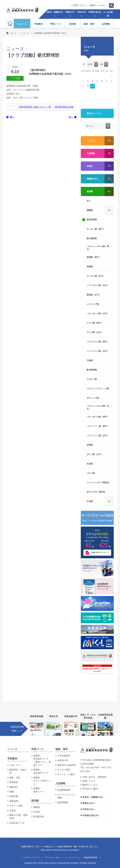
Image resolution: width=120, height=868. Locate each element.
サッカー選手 (64, 770)
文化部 (37, 812)
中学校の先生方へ (91, 815)
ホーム (13, 33)
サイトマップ (74, 858)
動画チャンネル (97, 5)
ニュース (25, 33)
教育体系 (14, 782)
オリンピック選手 (66, 774)
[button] (83, 64)
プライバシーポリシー (54, 858)
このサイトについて (31, 858)
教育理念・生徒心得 (18, 771)
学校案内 (12, 759)
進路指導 (14, 801)
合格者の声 (63, 760)
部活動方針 (39, 817)
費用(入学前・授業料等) (19, 817)
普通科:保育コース (39, 790)
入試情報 (60, 783)
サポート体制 (16, 806)
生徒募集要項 (64, 790)
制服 (12, 792)
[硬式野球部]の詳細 (64, 107)
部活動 (35, 801)
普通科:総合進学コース (41, 771)
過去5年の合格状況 (67, 765)
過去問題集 (63, 802)
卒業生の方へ (89, 803)
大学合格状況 (64, 756)
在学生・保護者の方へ (93, 797)
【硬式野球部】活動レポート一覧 (35, 107)
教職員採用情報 (91, 858)
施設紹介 (14, 787)
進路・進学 (62, 749)
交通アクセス (79, 5)
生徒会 (13, 810)
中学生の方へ (89, 809)
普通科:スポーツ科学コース (42, 781)
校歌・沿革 (15, 778)
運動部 (37, 807)
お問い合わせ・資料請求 (94, 777)
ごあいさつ (15, 765)
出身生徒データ (17, 823)
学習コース (37, 749)
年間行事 (14, 796)
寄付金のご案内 (90, 789)
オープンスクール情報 (66, 796)
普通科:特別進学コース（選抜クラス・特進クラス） (42, 760)
